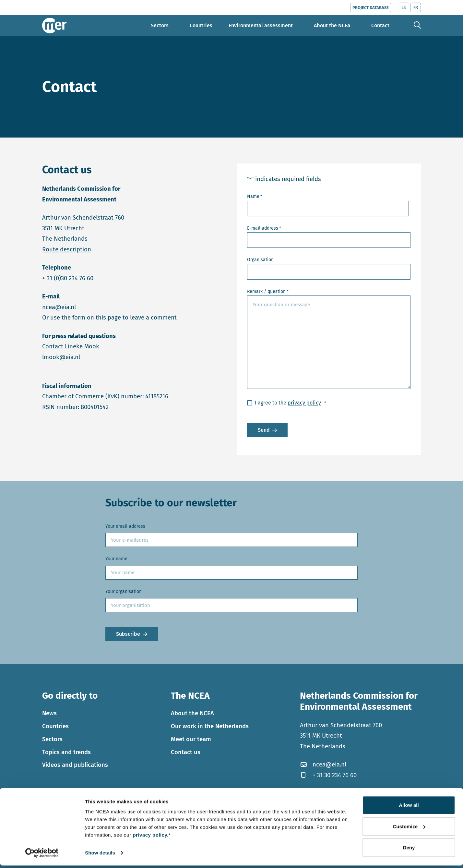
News (49, 713)
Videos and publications (75, 765)
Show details (100, 855)
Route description (67, 249)
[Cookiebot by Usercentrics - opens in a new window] (42, 855)
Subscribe (128, 634)
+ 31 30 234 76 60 (328, 775)
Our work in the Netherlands (210, 726)
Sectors (52, 739)
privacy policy (304, 403)
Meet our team (191, 739)
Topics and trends (66, 752)
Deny (409, 850)
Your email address (125, 526)
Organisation (260, 260)
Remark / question (268, 292)
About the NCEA (192, 713)
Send (264, 430)
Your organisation (124, 591)
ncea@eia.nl (59, 307)
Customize (409, 829)
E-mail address (264, 229)
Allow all (409, 808)
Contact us (186, 752)
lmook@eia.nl (61, 357)
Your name (116, 559)
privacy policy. (151, 837)
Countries (55, 726)
